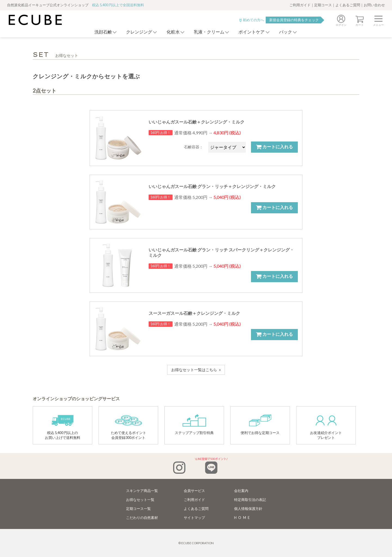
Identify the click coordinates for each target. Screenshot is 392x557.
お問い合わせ (374, 5)
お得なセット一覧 (140, 500)
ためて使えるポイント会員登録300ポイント (128, 427)
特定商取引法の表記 (250, 500)
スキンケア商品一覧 (142, 491)
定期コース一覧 (138, 509)
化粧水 (171, 32)
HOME (243, 518)
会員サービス (194, 491)
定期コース (323, 5)
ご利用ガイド (300, 5)
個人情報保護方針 (248, 509)
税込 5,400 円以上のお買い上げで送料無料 (63, 427)
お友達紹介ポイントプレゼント (326, 427)
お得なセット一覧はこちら (194, 370)
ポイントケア (253, 32)
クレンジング (136, 32)
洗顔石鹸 (99, 32)
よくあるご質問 (348, 5)
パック (289, 32)
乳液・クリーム (209, 32)
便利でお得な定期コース (260, 424)
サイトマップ (194, 518)
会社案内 (241, 491)
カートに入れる (274, 147)
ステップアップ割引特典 (194, 424)
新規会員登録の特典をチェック (294, 20)
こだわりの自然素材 (142, 518)
